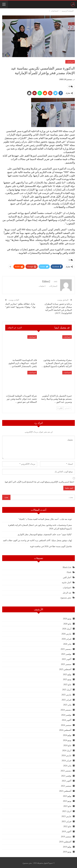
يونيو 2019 (67, 851)
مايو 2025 (67, 683)
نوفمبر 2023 (66, 775)
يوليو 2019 (67, 846)
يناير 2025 (67, 704)
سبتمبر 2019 (66, 835)
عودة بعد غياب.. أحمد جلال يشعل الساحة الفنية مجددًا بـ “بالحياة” (45, 518)
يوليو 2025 (67, 673)
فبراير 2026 (67, 638)
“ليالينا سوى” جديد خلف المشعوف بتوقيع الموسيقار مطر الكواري (45, 533)
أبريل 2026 (67, 628)
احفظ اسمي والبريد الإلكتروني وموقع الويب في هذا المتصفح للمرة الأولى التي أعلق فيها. (39, 481)
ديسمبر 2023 (66, 770)
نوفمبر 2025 (66, 653)
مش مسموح (66, 597)
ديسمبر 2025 (66, 648)
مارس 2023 (67, 815)
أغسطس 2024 (65, 729)
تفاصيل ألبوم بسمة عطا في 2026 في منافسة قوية (51, 545)
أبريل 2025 (67, 688)
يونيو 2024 (67, 739)
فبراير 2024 (67, 759)
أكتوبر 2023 (67, 780)
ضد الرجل (67, 592)
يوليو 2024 (67, 734)
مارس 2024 (67, 754)
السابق (68, 407)
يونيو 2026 (67, 617)
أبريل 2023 (67, 810)
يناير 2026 (67, 643)
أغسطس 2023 (65, 790)
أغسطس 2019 (65, 841)
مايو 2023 (67, 805)
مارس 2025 (67, 694)
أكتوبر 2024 (67, 719)
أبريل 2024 (67, 749)
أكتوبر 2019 (67, 830)
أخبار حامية (67, 581)
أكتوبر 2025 (67, 658)
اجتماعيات (70, 62)
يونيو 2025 (67, 678)
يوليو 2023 (67, 795)
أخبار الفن (67, 576)
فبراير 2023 (67, 820)
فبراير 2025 (67, 699)
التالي (60, 407)
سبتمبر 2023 (66, 785)
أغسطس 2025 (65, 668)
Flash (69, 571)
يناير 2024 (67, 764)
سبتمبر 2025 (66, 663)
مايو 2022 (67, 825)
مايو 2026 (67, 623)
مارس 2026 (67, 633)
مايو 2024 (67, 744)
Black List (67, 566)
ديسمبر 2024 (66, 709)
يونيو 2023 (67, 800)
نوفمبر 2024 (66, 714)
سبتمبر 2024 (66, 724)
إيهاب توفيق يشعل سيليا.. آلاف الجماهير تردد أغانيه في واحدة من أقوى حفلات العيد (37, 539)
